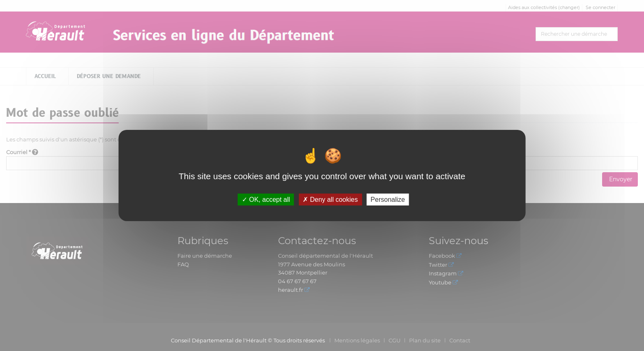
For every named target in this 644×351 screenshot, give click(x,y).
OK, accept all (266, 200)
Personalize (388, 200)
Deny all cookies (330, 200)
